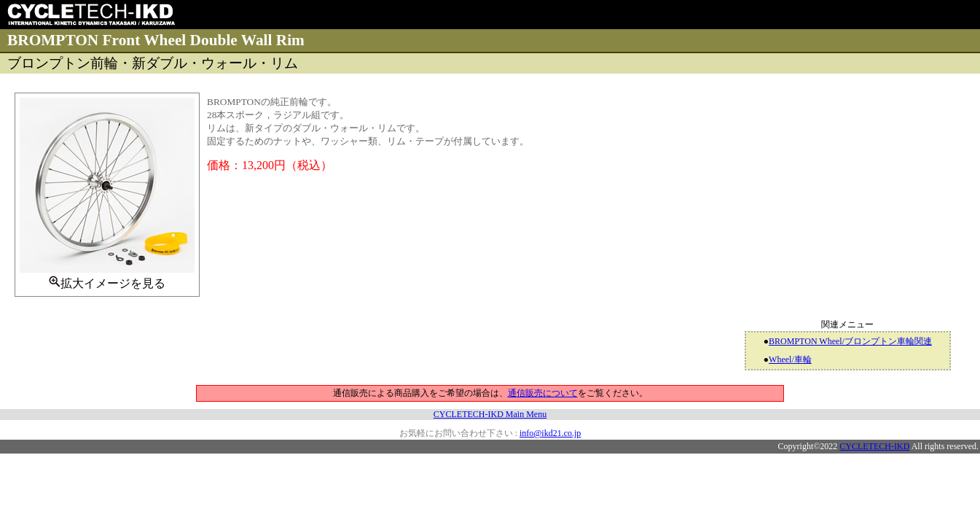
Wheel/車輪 (790, 359)
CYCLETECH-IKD (874, 446)
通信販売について (543, 393)
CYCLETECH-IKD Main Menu (490, 414)
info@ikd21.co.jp (550, 433)
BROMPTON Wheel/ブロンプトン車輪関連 (850, 341)
